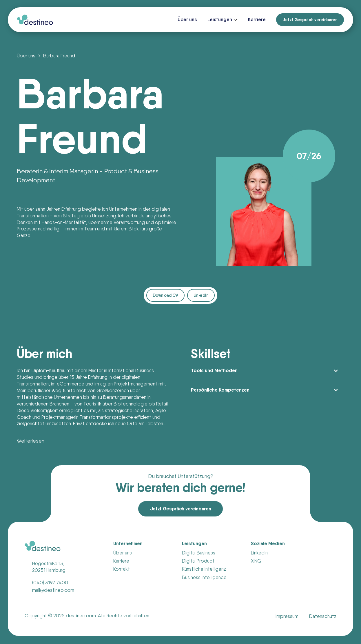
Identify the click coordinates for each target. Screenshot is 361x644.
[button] (223, 20)
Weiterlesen (31, 441)
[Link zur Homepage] (35, 20)
